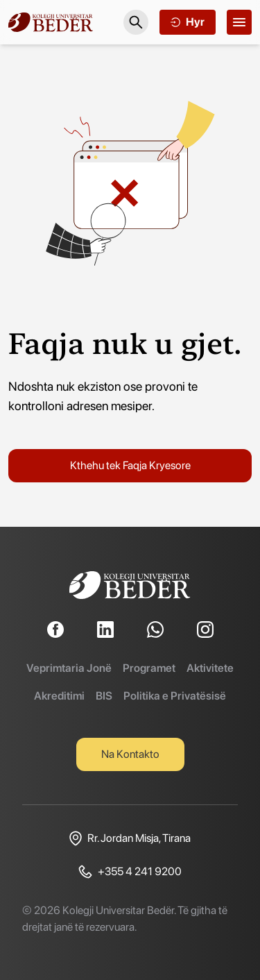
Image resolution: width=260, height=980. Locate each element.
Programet (149, 668)
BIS (104, 696)
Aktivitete (210, 668)
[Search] (136, 22)
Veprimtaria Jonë (69, 668)
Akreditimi (59, 696)
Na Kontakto (130, 754)
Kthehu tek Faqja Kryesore (130, 465)
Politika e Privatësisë (175, 696)
